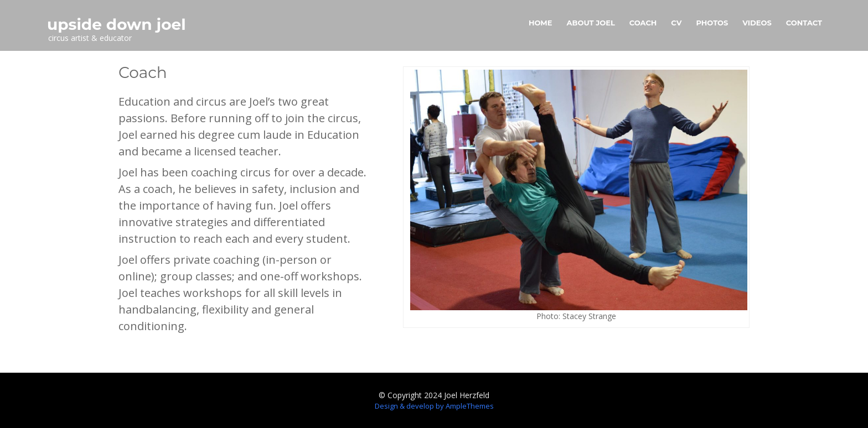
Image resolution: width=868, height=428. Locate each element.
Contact (804, 23)
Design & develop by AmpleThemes (434, 406)
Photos (712, 23)
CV (676, 23)
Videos (757, 23)
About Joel (591, 23)
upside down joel (117, 24)
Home (541, 23)
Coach (643, 23)
